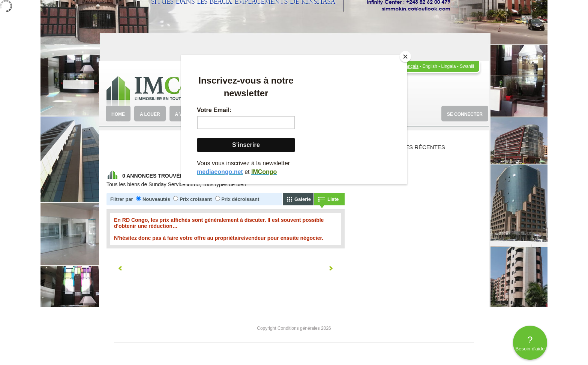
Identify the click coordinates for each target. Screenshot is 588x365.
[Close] (405, 57)
